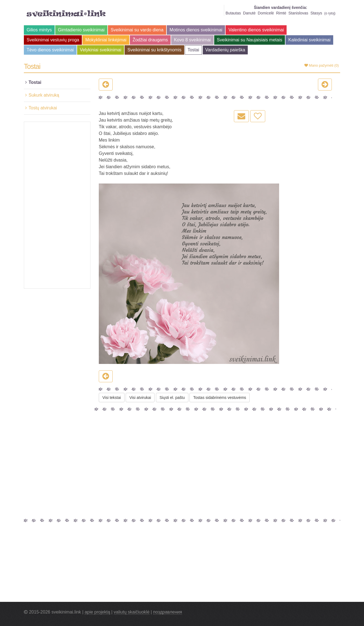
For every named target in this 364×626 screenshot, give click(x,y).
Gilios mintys (39, 30)
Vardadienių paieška (225, 50)
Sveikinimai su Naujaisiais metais (250, 40)
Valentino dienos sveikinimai (256, 30)
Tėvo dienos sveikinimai (50, 50)
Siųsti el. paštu (172, 398)
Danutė (249, 13)
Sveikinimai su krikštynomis (154, 50)
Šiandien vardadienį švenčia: (280, 7)
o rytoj (330, 13)
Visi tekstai (112, 398)
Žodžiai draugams (150, 40)
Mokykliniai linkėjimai (106, 40)
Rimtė (281, 13)
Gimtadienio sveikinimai (81, 30)
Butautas (233, 13)
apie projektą (97, 612)
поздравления (168, 612)
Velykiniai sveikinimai (101, 50)
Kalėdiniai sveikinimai (309, 40)
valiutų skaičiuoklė (132, 612)
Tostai (193, 50)
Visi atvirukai (140, 398)
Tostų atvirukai (43, 108)
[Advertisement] (57, 205)
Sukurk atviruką (44, 95)
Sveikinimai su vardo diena (137, 30)
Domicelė (266, 13)
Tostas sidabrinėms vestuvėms (220, 398)
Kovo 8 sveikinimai (192, 40)
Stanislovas (299, 13)
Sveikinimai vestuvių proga (53, 40)
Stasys (316, 13)
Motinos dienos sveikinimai (196, 30)
